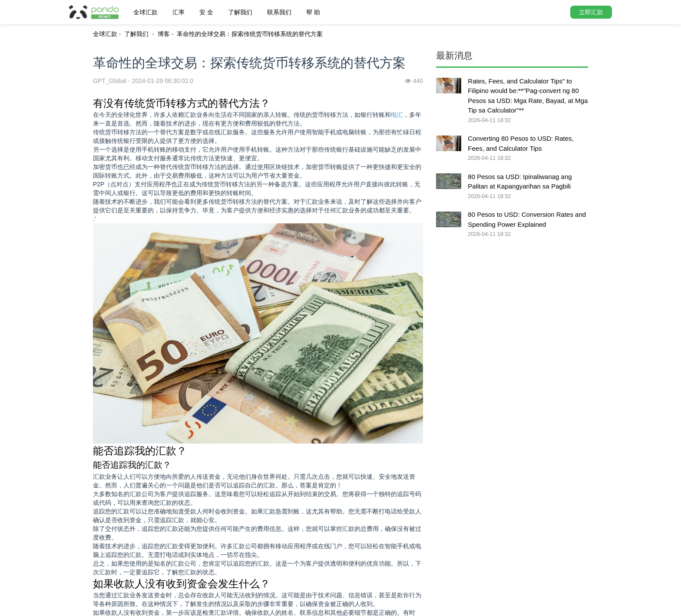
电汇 (397, 115)
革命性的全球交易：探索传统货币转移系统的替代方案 (250, 34)
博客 (164, 34)
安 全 (206, 12)
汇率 (179, 12)
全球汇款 (145, 12)
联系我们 (279, 12)
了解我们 (240, 12)
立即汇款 (591, 12)
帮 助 (313, 12)
